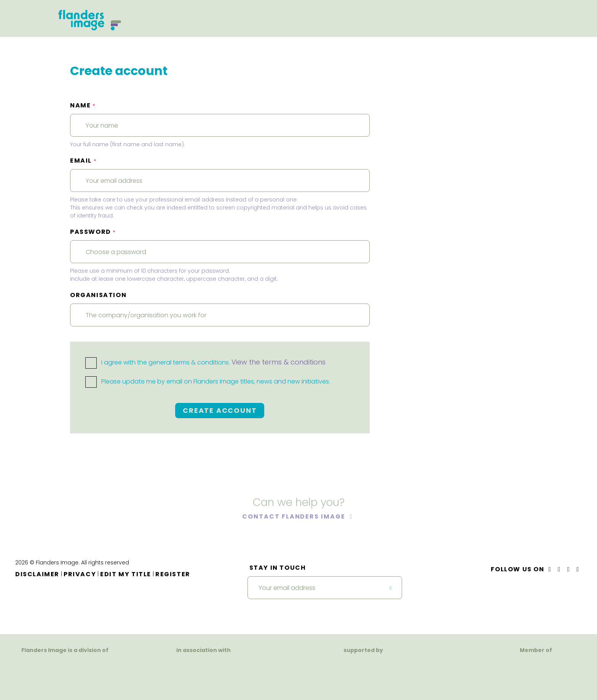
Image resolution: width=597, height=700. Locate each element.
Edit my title (126, 574)
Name (83, 105)
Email (83, 161)
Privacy (80, 574)
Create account (220, 410)
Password (93, 232)
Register (173, 574)
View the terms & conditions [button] (279, 362)
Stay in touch (278, 568)
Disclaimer (37, 574)
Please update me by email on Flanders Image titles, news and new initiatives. (208, 381)
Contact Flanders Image (295, 518)
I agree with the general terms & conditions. (205, 362)
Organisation (98, 295)
